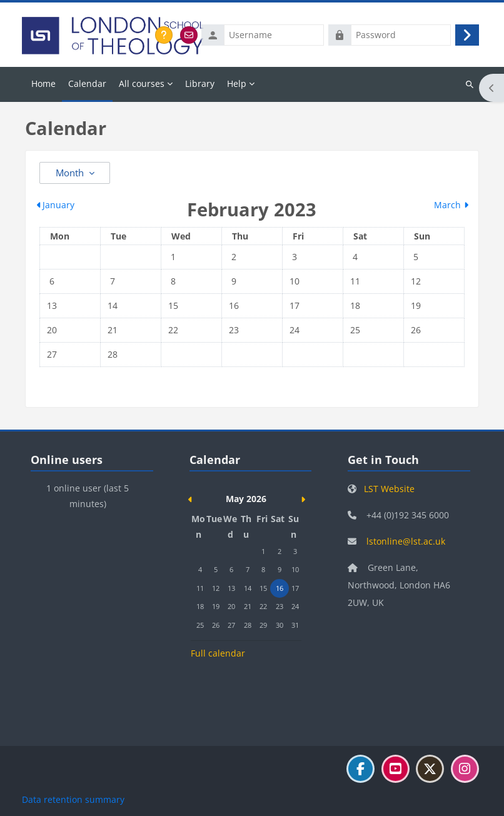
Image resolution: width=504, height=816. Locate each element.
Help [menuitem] (237, 83)
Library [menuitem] (200, 83)
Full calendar (218, 653)
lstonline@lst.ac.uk (406, 541)
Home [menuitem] (43, 83)
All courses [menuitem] (142, 83)
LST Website (389, 489)
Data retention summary (73, 799)
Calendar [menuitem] (87, 83)
